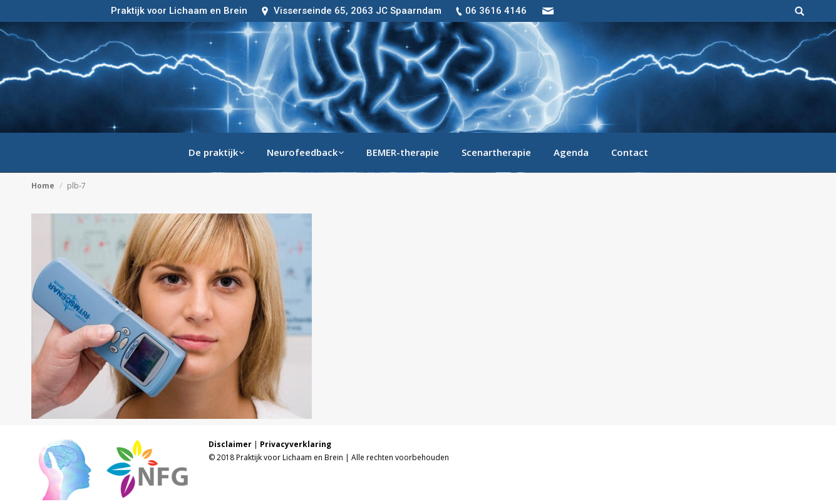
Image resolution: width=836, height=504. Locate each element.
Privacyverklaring (296, 444)
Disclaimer (230, 444)
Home (43, 186)
